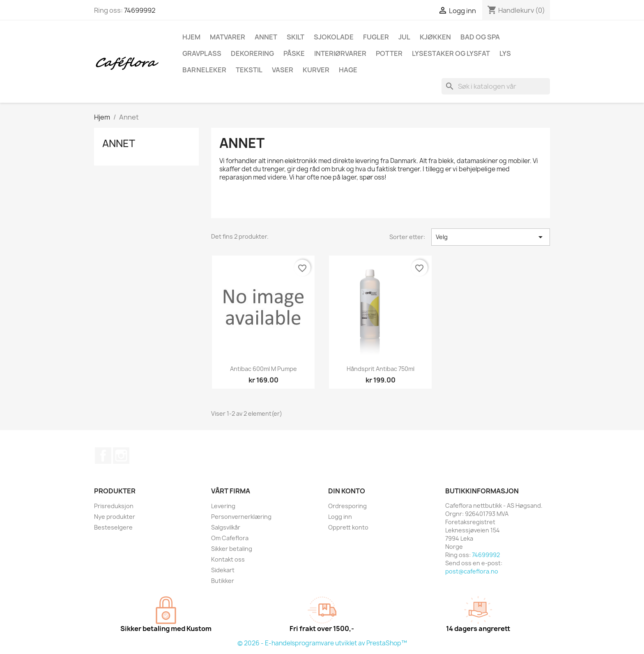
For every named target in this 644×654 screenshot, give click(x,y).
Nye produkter (115, 517)
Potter (389, 53)
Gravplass (202, 53)
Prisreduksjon (114, 506)
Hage (348, 70)
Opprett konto (348, 527)
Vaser (283, 70)
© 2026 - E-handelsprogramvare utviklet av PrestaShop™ (322, 643)
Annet (266, 37)
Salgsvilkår (226, 527)
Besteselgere (113, 527)
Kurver (316, 70)
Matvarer (228, 37)
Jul (404, 37)
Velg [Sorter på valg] (491, 237)
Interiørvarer (340, 53)
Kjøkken (435, 37)
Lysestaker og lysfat (451, 53)
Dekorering (252, 53)
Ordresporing (347, 506)
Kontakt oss (228, 559)
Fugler (376, 37)
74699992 (140, 10)
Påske (294, 53)
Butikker (223, 581)
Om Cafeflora (230, 538)
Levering (223, 506)
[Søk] (496, 86)
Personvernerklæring (241, 517)
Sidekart (223, 570)
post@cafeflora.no (472, 571)
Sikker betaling (232, 549)
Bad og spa (480, 37)
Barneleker (204, 70)
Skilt (296, 37)
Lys (505, 53)
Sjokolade (334, 37)
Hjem (191, 37)
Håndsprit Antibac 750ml (381, 369)
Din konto (347, 491)
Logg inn (340, 517)
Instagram (121, 456)
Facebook (103, 456)
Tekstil (249, 70)
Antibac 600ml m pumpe (263, 369)
